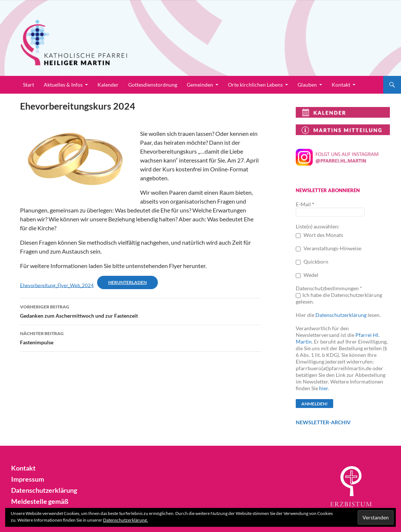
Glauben (307, 85)
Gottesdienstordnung (153, 85)
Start (29, 85)
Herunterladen (127, 282)
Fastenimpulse (140, 337)
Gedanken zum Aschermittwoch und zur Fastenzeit (140, 311)
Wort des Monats (319, 235)
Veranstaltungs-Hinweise (329, 248)
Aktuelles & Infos (63, 85)
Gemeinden (200, 85)
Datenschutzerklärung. (125, 520)
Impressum (26, 479)
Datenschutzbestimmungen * (329, 288)
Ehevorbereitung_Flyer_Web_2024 (57, 285)
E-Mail (305, 204)
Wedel (307, 275)
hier (324, 388)
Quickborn (312, 262)
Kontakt (341, 85)
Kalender (108, 85)
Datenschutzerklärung (341, 315)
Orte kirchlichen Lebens (255, 85)
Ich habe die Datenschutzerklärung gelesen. (339, 298)
